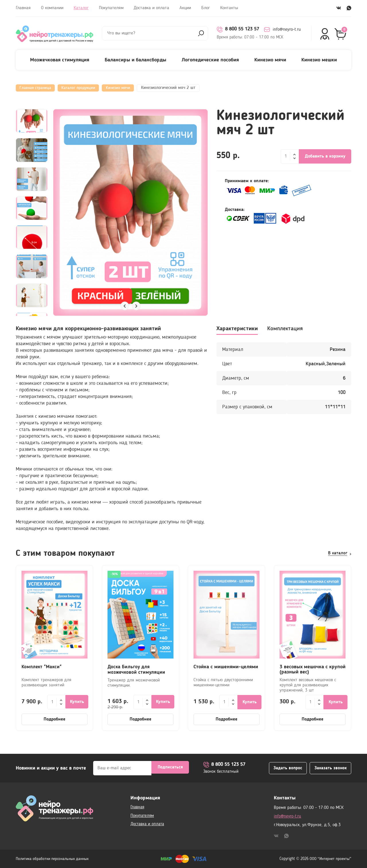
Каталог (81, 8)
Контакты (229, 8)
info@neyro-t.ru (286, 30)
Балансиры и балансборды (135, 60)
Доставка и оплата (151, 8)
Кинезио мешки (319, 60)
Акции (185, 8)
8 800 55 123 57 (240, 30)
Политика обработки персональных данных (52, 859)
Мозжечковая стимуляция (60, 60)
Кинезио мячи (270, 60)
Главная (23, 8)
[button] (125, 306)
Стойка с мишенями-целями (226, 667)
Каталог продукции (84, 88)
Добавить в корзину (325, 156)
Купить (78, 702)
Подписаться (170, 768)
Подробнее (54, 719)
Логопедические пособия (210, 60)
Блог (206, 8)
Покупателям (111, 8)
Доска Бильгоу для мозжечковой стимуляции (137, 669)
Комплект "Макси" (42, 667)
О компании (52, 8)
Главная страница (37, 88)
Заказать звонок (328, 768)
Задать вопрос (282, 768)
